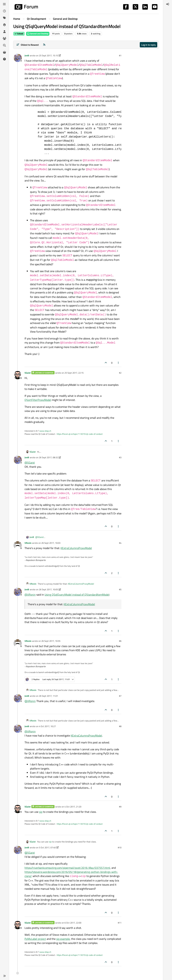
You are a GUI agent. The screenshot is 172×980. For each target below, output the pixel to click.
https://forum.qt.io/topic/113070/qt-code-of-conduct (80, 434)
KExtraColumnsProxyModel (76, 548)
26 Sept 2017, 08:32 (48, 457)
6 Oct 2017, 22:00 (73, 923)
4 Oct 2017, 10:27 (47, 726)
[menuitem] (168, 4)
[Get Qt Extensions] (4, 52)
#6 (120, 641)
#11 (120, 923)
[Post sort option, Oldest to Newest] (28, 45)
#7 (120, 696)
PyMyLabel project (35, 939)
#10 (120, 847)
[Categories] (4, 4)
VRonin (28, 543)
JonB (27, 55)
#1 (120, 55)
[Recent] (4, 11)
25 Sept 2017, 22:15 (74, 373)
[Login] (168, 4)
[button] (4, 976)
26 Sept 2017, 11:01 (48, 696)
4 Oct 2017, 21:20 (73, 807)
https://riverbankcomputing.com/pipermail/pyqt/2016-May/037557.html (67, 868)
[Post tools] (118, 363)
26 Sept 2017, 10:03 (51, 543)
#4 (120, 543)
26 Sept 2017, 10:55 (51, 641)
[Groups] (4, 38)
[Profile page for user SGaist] (18, 375)
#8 (120, 726)
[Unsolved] (4, 59)
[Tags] (4, 18)
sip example (63, 939)
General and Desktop (38, 34)
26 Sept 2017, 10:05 (48, 589)
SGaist (28, 373)
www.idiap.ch (45, 431)
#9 (120, 807)
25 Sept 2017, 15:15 (48, 55)
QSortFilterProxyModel (38, 400)
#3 (120, 457)
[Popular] (4, 25)
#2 (120, 373)
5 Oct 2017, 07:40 (47, 847)
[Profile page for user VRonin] (18, 545)
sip (41, 812)
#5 (120, 589)
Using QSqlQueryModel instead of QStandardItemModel (77, 595)
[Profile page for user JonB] (18, 58)
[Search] (4, 45)
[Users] (4, 32)
